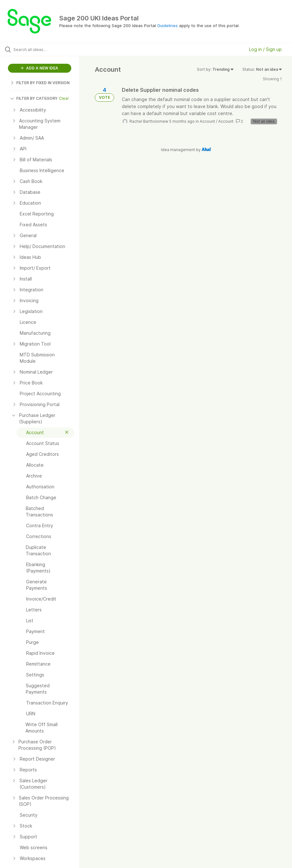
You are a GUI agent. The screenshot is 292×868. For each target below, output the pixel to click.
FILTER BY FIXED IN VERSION (40, 83)
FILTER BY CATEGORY (34, 98)
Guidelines (167, 26)
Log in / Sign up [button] (265, 49)
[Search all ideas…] (43, 49)
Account (207, 121)
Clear (64, 98)
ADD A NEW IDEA (39, 68)
